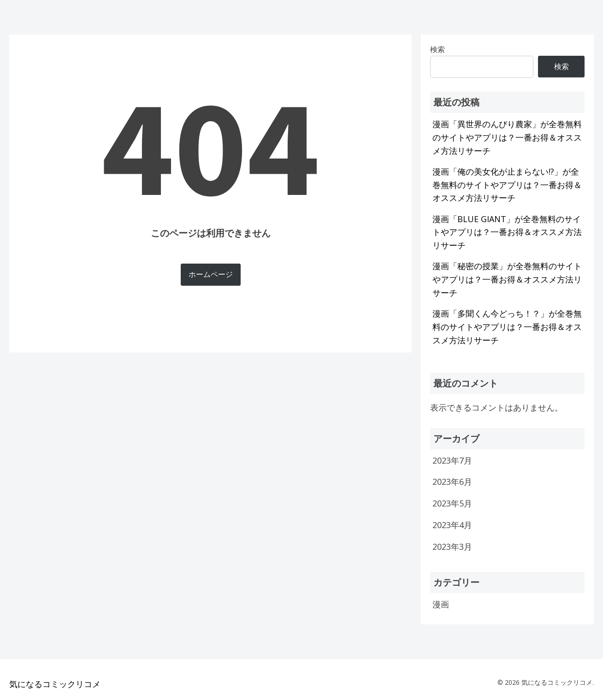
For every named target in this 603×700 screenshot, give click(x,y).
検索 (562, 66)
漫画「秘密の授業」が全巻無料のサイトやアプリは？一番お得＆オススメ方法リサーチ (507, 279)
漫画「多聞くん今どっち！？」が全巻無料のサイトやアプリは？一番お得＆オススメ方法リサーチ (507, 327)
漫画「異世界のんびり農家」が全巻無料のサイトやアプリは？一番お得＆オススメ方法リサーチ (507, 137)
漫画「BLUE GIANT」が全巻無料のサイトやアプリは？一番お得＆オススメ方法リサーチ (507, 232)
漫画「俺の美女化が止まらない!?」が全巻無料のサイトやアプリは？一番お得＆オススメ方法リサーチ (507, 185)
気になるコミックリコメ (55, 684)
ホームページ (211, 274)
